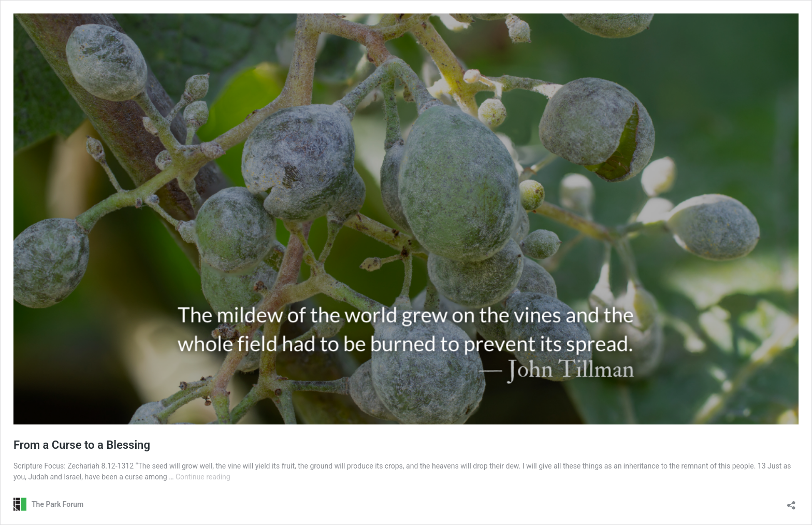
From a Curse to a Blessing (82, 445)
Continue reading (203, 477)
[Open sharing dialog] (791, 502)
